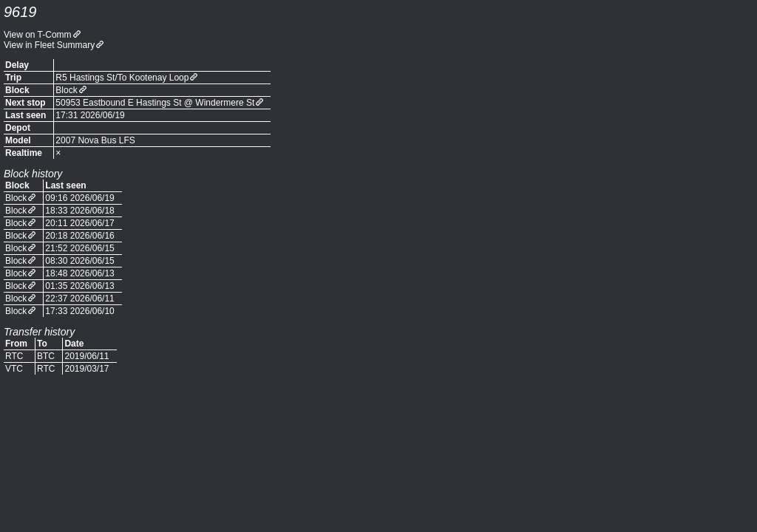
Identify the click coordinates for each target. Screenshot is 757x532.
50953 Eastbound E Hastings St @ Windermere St (155, 103)
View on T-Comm (38, 35)
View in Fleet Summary (49, 45)
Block (66, 90)
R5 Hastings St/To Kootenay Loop (122, 78)
